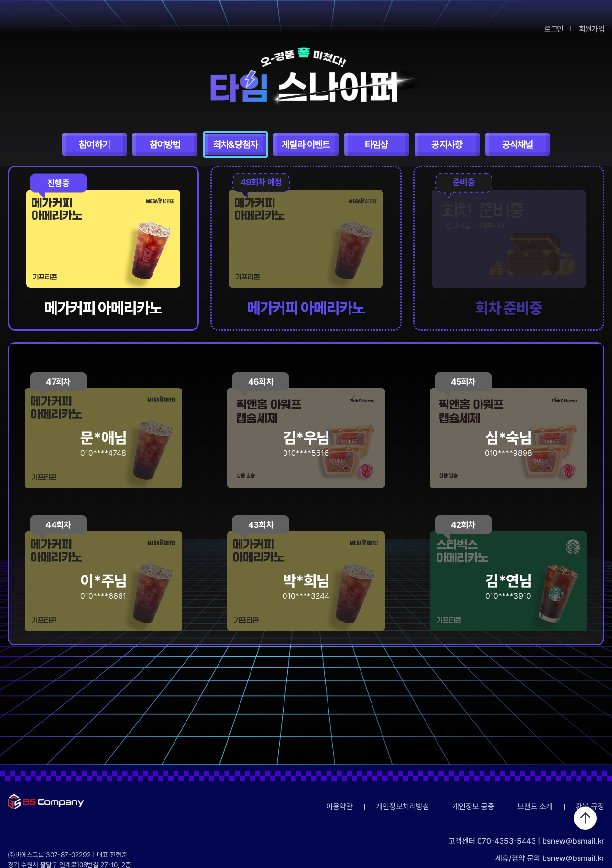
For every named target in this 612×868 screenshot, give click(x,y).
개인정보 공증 (473, 807)
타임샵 (377, 145)
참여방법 (165, 145)
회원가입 (592, 29)
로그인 (554, 29)
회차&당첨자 (235, 145)
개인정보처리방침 (403, 807)
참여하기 (94, 145)
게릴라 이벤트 (306, 145)
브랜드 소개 (535, 807)
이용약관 (339, 807)
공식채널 (518, 145)
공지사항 (447, 145)
